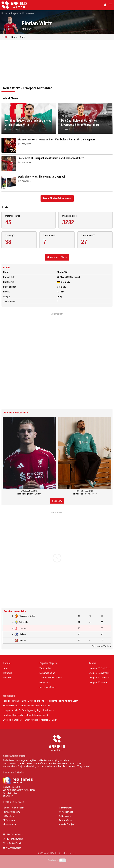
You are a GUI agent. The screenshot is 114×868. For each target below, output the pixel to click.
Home (4, 13)
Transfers (8, 673)
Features (7, 678)
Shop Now (57, 501)
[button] (105, 5)
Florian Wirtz (28, 13)
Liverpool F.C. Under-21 (99, 678)
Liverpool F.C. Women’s (99, 673)
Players (15, 13)
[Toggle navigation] (110, 5)
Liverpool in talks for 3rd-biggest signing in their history (28, 710)
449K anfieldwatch (13, 839)
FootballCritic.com (11, 812)
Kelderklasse (65, 816)
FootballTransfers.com (14, 808)
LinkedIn (8, 796)
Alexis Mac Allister (48, 687)
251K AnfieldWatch (13, 834)
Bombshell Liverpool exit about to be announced (25, 715)
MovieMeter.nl (10, 824)
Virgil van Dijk (46, 668)
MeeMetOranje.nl (67, 824)
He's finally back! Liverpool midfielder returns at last (27, 706)
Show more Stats (57, 257)
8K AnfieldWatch (12, 848)
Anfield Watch (65, 820)
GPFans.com (9, 820)
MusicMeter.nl (65, 808)
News (14, 37)
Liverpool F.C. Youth (98, 682)
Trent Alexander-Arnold (51, 678)
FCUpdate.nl (9, 816)
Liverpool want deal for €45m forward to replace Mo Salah (30, 720)
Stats (23, 37)
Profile (5, 37)
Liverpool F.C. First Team (100, 668)
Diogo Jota (45, 682)
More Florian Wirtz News (57, 198)
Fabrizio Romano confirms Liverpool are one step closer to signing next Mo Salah (41, 701)
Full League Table (101, 646)
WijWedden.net (66, 812)
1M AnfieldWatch (12, 843)
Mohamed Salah (47, 673)
